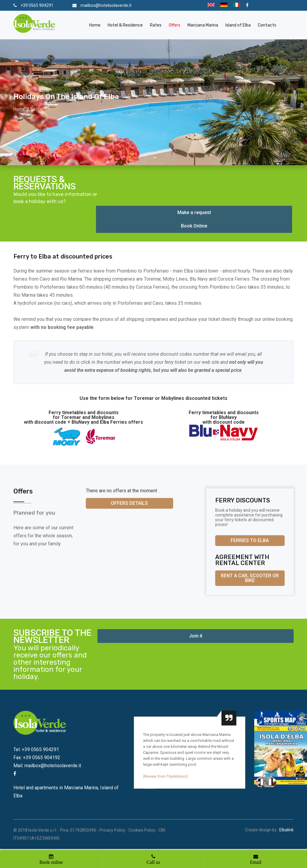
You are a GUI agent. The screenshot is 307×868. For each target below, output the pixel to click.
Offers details (129, 503)
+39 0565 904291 (37, 5)
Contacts (267, 25)
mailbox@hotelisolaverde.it (106, 5)
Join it (196, 636)
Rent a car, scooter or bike (250, 578)
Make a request (194, 212)
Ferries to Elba (250, 540)
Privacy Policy (112, 830)
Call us (153, 862)
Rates (156, 25)
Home (95, 25)
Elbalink (286, 830)
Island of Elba (238, 25)
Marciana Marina (203, 25)
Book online (51, 862)
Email (256, 862)
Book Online (194, 226)
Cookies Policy (142, 830)
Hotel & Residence (125, 25)
